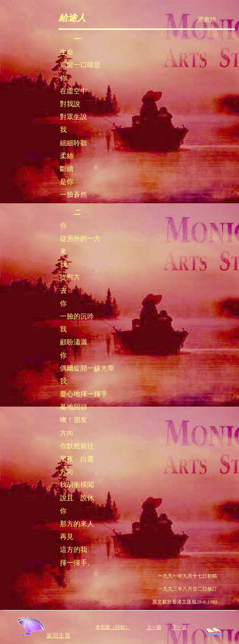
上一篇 (154, 627)
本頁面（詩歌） (113, 627)
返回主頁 (43, 635)
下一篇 (179, 627)
